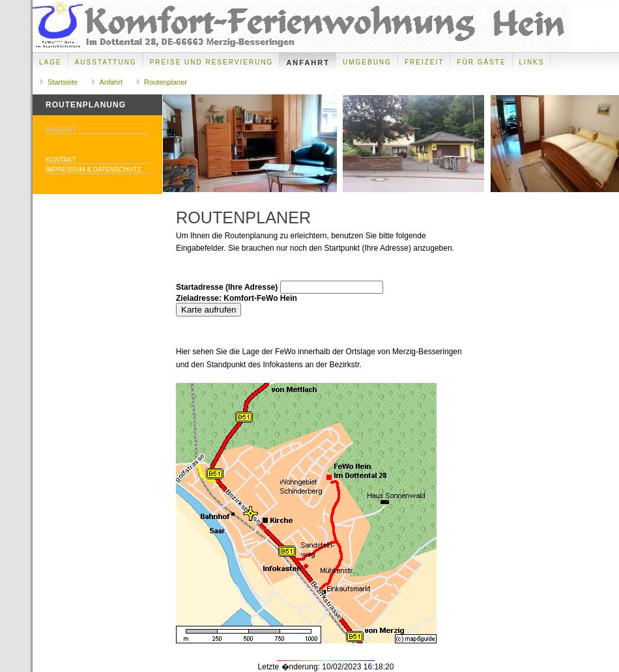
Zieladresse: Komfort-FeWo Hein (237, 298)
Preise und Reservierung (212, 62)
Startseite (63, 82)
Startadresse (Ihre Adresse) (227, 287)
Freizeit (424, 62)
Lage (50, 62)
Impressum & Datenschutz (94, 170)
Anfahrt (308, 63)
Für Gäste (481, 62)
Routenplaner (166, 82)
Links (532, 62)
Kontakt (61, 160)
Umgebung (367, 62)
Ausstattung (106, 62)
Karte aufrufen (209, 310)
